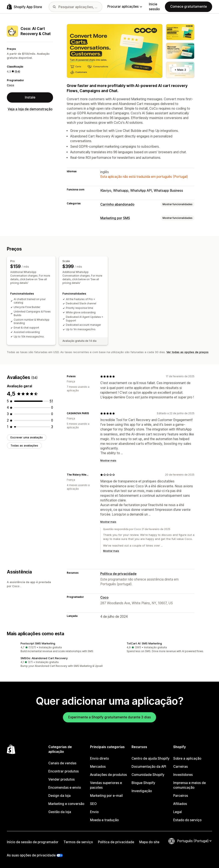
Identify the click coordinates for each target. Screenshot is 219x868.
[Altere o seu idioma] (194, 841)
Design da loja (59, 796)
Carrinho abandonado (117, 204)
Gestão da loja (60, 812)
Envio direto (99, 758)
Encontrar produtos (64, 771)
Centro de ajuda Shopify (151, 758)
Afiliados (180, 804)
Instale (30, 97)
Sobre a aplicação (187, 758)
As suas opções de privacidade (31, 855)
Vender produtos (61, 779)
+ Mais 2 (180, 70)
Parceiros (181, 796)
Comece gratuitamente (189, 7)
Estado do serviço (187, 820)
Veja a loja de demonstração (30, 109)
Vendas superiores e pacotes (106, 785)
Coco (10, 85)
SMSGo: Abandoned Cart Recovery (44, 658)
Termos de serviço (78, 842)
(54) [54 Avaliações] (17, 71)
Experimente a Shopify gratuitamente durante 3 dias (109, 717)
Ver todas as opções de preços (187, 352)
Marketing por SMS (115, 218)
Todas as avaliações (24, 445)
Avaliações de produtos (108, 775)
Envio (94, 812)
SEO (93, 804)
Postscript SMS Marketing (38, 643)
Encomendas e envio (65, 788)
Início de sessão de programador (33, 842)
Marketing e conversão (66, 804)
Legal (178, 812)
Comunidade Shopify (148, 775)
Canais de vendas (62, 763)
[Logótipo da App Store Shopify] (24, 7)
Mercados (98, 767)
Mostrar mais (108, 461)
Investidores (183, 775)
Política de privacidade (118, 574)
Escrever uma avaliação (27, 437)
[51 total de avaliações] (51, 401)
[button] (56, 648)
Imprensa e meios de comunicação (189, 785)
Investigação (142, 791)
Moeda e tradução (104, 820)
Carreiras (181, 767)
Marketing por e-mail (106, 796)
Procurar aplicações (125, 7)
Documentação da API (149, 767)
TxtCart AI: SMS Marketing (144, 643)
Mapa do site (149, 842)
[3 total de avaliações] (52, 427)
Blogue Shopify (143, 783)
